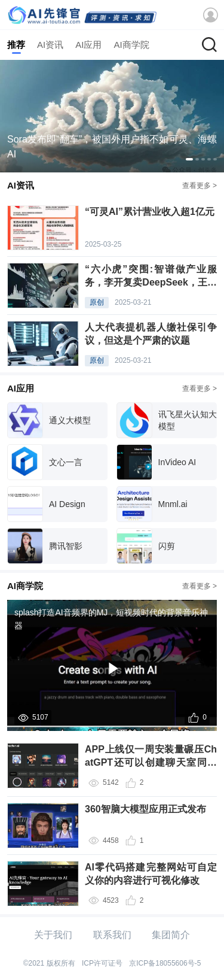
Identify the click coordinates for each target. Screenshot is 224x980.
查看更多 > (200, 186)
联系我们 (112, 935)
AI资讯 (50, 45)
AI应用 (88, 45)
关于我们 (53, 935)
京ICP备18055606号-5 (165, 963)
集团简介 (171, 935)
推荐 (16, 45)
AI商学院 (131, 45)
